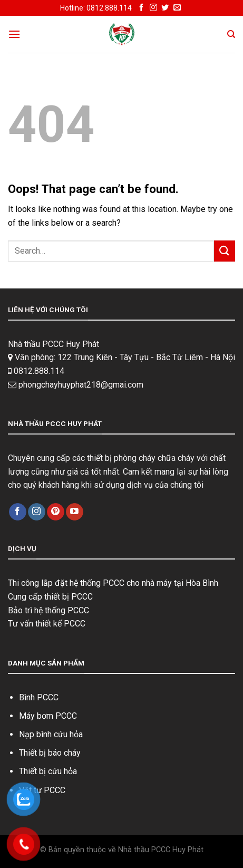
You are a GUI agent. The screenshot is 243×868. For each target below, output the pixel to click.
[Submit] (225, 251)
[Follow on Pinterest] (56, 512)
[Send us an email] (177, 8)
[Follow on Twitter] (165, 8)
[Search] (231, 34)
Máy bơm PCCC (48, 716)
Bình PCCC (39, 697)
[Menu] (14, 34)
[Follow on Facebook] (141, 8)
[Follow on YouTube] (75, 512)
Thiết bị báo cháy (50, 753)
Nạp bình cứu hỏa (51, 734)
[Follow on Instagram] (153, 8)
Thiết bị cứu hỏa (48, 771)
